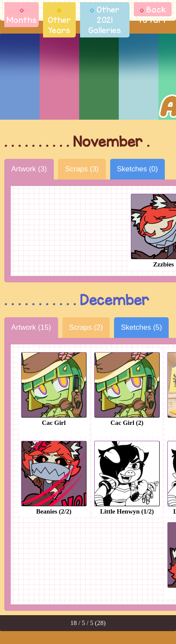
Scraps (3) (82, 169)
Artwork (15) (31, 327)
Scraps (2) (86, 327)
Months (22, 17)
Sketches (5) (141, 327)
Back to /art (153, 15)
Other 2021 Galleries (105, 20)
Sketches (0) (137, 169)
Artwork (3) (29, 169)
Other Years (59, 22)
